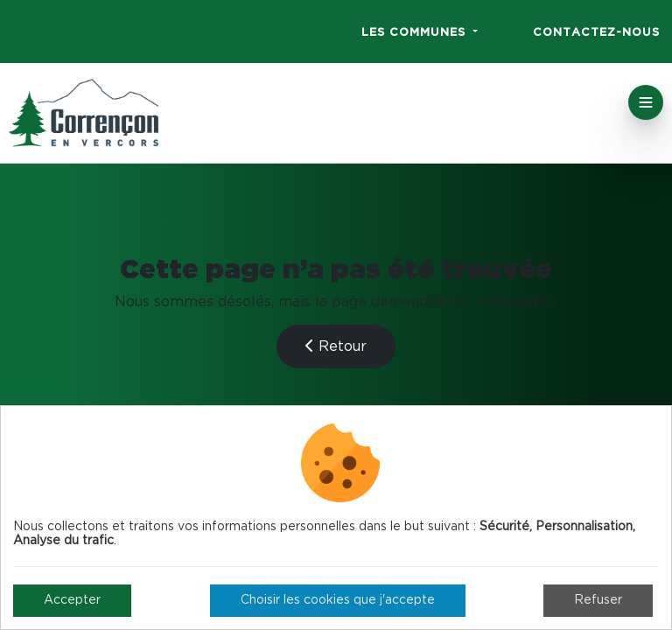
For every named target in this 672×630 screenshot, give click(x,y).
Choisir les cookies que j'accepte (338, 600)
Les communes (416, 33)
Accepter (72, 600)
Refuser (598, 600)
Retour (336, 346)
